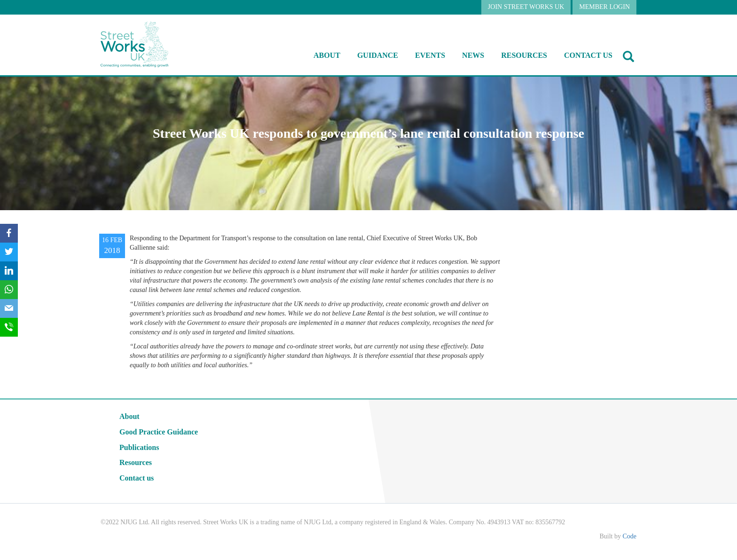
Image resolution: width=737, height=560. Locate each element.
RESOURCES (524, 55)
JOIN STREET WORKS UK (526, 7)
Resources (136, 462)
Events (430, 55)
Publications (139, 447)
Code (629, 536)
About (327, 55)
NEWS (473, 55)
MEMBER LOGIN (604, 7)
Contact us (588, 55)
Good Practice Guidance (159, 432)
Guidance (378, 55)
